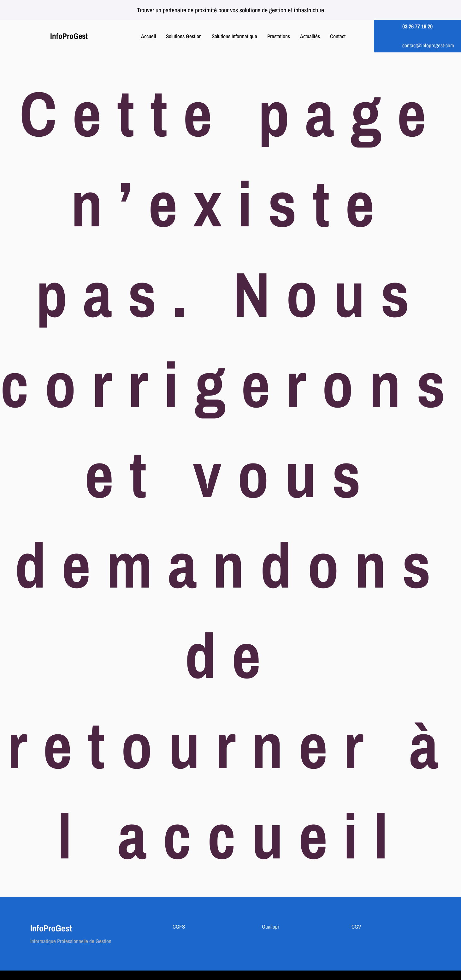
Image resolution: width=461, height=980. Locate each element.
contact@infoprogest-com (428, 45)
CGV (356, 926)
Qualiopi (270, 926)
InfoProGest (69, 36)
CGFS (179, 926)
